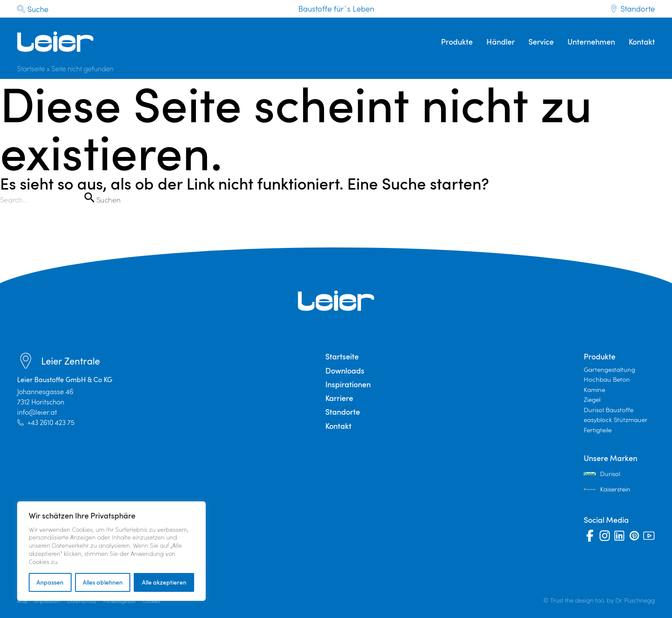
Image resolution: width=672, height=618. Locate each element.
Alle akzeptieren (164, 582)
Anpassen (50, 582)
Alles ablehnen (103, 582)
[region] (111, 551)
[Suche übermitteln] (89, 197)
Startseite (31, 68)
